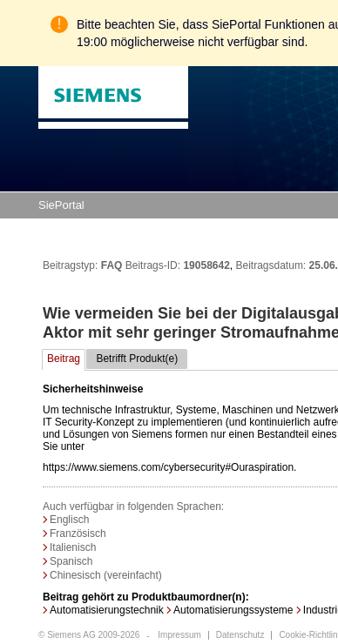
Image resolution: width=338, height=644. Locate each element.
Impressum (179, 635)
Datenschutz (240, 635)
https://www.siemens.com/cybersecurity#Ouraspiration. (169, 426)
